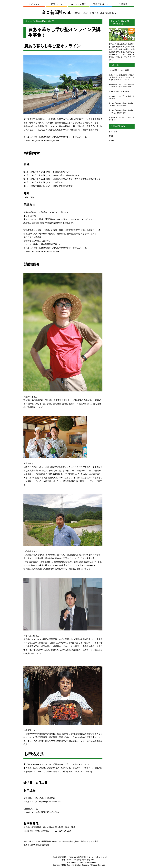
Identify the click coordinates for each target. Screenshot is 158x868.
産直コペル (57, 4)
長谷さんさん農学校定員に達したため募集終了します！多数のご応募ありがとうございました (122, 77)
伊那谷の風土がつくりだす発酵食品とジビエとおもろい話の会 (122, 85)
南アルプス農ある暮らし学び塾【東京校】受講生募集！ (121, 111)
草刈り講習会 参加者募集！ (120, 91)
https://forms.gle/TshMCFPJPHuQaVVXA (41, 140)
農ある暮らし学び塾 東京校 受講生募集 (122, 97)
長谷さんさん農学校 (32, 237)
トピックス (34, 4)
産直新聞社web (79, 12)
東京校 (111, 136)
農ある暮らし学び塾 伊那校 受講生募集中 (122, 119)
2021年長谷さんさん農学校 (119, 70)
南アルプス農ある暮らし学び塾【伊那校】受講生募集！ (121, 104)
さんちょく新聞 (79, 4)
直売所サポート (101, 4)
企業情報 (123, 4)
